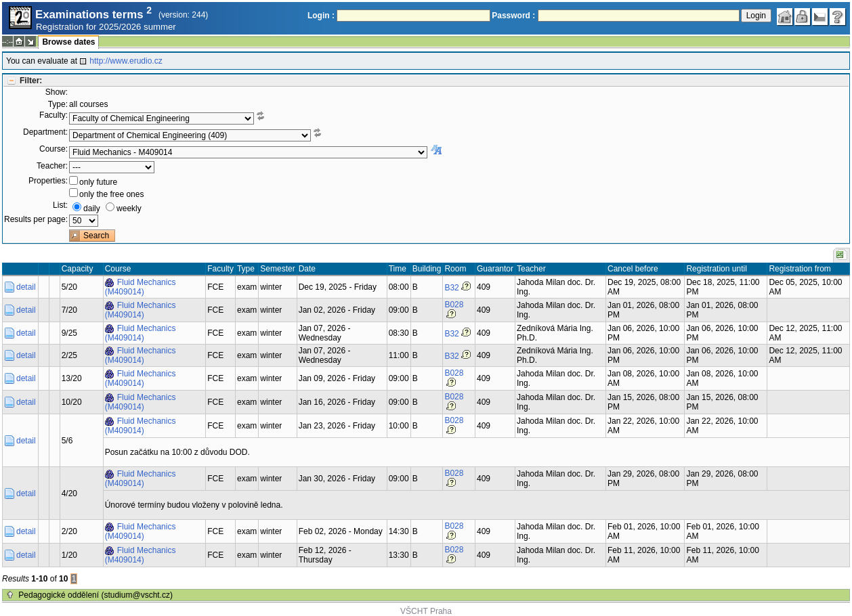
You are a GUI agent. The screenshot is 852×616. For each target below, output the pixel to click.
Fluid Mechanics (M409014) (141, 287)
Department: (45, 132)
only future (98, 182)
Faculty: (54, 115)
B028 (454, 305)
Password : (513, 16)
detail (26, 287)
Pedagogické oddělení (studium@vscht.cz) (95, 595)
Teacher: (52, 166)
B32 (451, 288)
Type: (58, 104)
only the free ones (111, 194)
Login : (321, 16)
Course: (54, 149)
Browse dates (68, 42)
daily (92, 208)
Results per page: (36, 219)
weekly (129, 208)
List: (60, 205)
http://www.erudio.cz (126, 61)
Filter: (31, 81)
